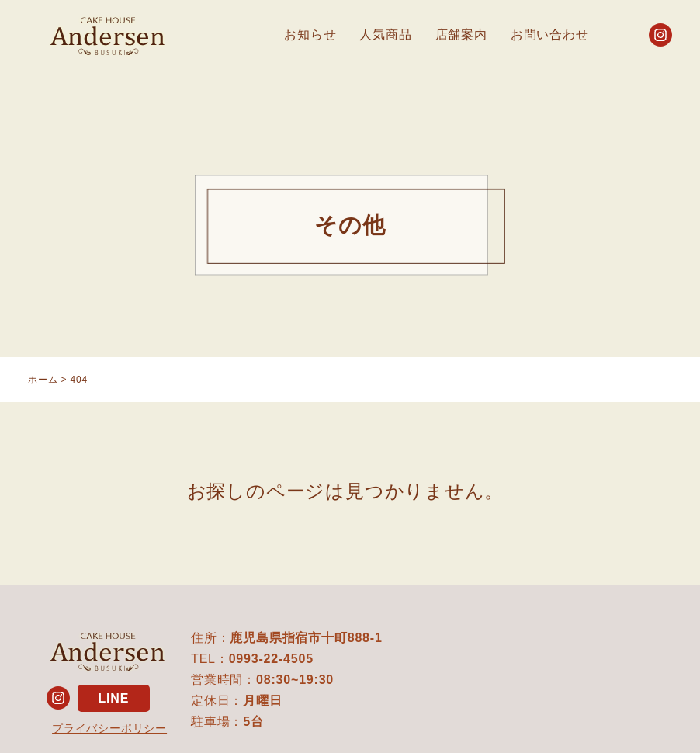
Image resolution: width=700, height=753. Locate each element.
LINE (113, 698)
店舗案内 (461, 35)
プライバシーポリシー (109, 728)
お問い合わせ (550, 35)
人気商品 (385, 35)
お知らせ (310, 35)
